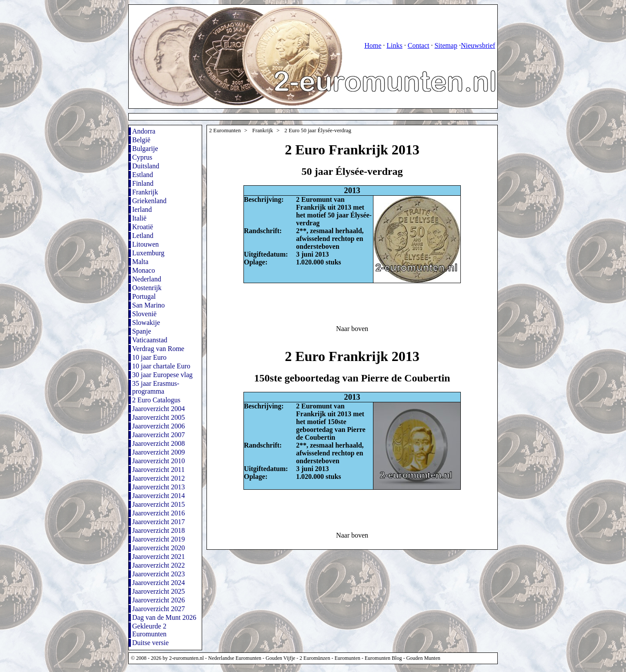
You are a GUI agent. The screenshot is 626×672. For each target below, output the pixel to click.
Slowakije (146, 323)
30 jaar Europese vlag (162, 375)
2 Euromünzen (315, 658)
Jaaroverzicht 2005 (158, 417)
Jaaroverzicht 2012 (158, 478)
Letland (143, 236)
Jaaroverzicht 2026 (158, 600)
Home (373, 45)
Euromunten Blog (383, 658)
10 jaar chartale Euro (161, 366)
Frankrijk (145, 192)
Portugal (144, 296)
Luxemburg (148, 253)
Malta (140, 262)
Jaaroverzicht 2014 (158, 496)
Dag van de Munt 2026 (164, 617)
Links (394, 45)
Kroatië (143, 227)
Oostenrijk (147, 288)
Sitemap (446, 45)
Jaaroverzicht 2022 (158, 565)
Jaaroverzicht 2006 (158, 426)
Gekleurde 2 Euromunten (149, 630)
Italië (139, 218)
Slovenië (144, 314)
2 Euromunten (225, 130)
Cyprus (142, 157)
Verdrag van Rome (158, 349)
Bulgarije (145, 149)
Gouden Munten (423, 658)
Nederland (147, 279)
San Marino (148, 305)
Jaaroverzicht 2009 (158, 452)
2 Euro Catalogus (156, 400)
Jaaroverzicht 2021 (158, 557)
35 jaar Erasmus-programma (156, 387)
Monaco (143, 270)
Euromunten (347, 658)
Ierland (142, 209)
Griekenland (149, 201)
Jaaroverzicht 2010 (158, 461)
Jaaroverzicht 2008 (158, 443)
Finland (143, 183)
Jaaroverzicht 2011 (158, 470)
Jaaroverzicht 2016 (158, 513)
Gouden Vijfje (280, 658)
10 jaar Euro (149, 357)
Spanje (142, 331)
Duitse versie (150, 643)
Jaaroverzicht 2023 (158, 574)
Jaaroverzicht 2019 (158, 539)
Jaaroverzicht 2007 (158, 435)
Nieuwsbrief (478, 45)
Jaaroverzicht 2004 (158, 409)
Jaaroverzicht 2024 (158, 583)
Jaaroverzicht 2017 (158, 522)
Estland (143, 175)
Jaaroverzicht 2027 (158, 609)
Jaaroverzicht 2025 (158, 591)
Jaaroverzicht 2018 (158, 530)
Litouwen (145, 244)
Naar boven (352, 329)
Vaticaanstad (150, 340)
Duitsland (146, 166)
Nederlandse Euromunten (235, 658)
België (141, 140)
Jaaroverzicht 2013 (158, 487)
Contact (419, 45)
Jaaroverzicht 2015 (158, 504)
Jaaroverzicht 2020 (158, 548)
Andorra (144, 131)
